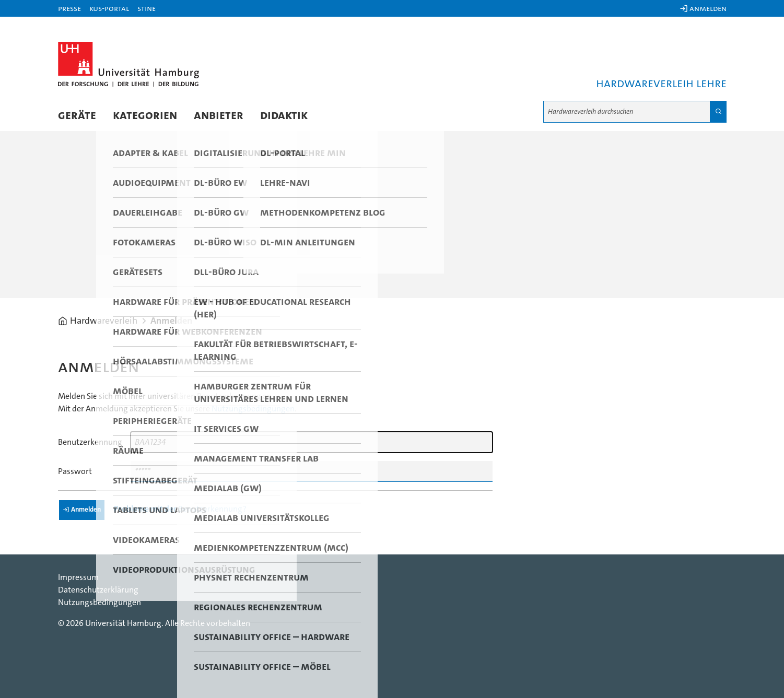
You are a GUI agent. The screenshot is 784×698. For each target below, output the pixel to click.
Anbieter (219, 115)
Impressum (78, 577)
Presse (69, 8)
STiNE (147, 8)
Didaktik (284, 115)
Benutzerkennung (90, 442)
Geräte (77, 115)
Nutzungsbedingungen (253, 409)
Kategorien (145, 115)
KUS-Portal (109, 8)
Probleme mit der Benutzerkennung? (180, 509)
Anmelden (171, 321)
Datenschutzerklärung (98, 590)
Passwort (75, 471)
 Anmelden (703, 8)
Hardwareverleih (104, 321)
